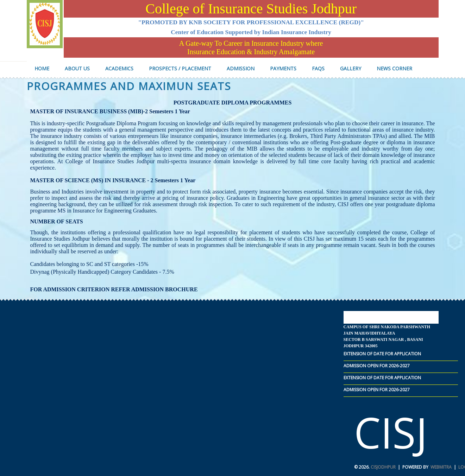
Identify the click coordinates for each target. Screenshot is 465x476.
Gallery (351, 68)
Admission (241, 68)
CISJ (391, 432)
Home (42, 68)
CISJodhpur (383, 467)
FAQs (318, 68)
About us (77, 68)
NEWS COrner (394, 68)
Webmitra (441, 467)
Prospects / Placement (180, 68)
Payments (283, 68)
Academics (119, 68)
